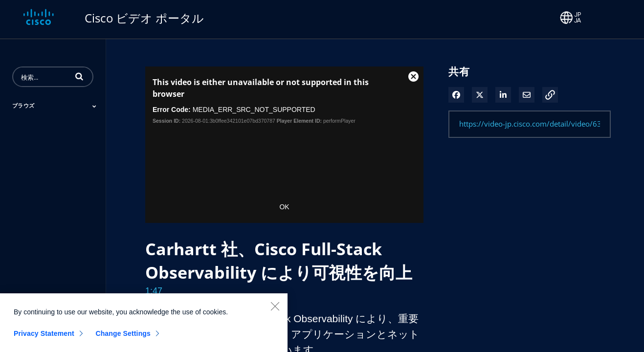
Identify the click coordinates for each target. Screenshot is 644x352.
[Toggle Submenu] (94, 106)
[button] (79, 76)
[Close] (275, 310)
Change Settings (123, 338)
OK (284, 207)
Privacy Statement (44, 338)
